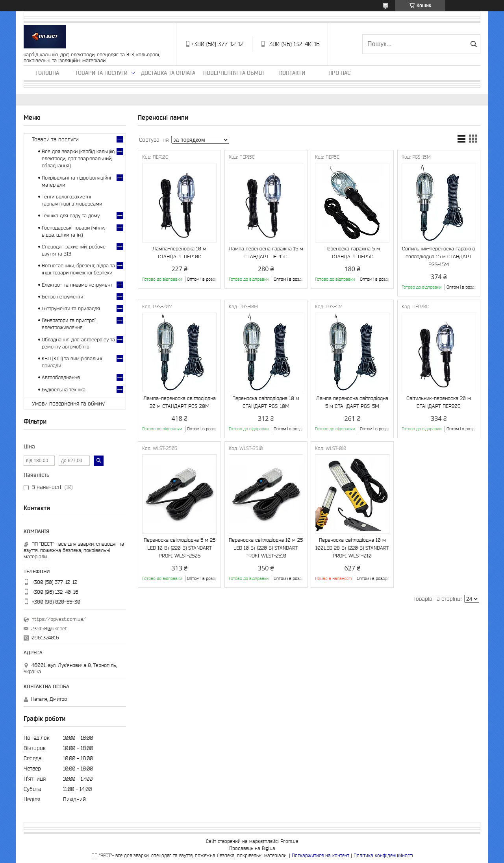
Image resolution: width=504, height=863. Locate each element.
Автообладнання (61, 377)
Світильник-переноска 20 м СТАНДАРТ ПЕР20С (439, 402)
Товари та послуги (101, 73)
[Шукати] (473, 44)
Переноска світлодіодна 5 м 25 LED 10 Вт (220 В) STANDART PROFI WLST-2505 (180, 548)
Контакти (292, 73)
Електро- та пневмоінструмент (77, 285)
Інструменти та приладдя (71, 308)
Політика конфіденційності (383, 855)
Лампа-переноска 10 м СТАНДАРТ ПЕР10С (179, 253)
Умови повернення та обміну (68, 404)
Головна (47, 73)
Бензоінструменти (62, 297)
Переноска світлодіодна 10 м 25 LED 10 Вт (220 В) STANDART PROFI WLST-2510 (266, 548)
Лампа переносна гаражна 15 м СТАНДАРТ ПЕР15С (266, 253)
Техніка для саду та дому (71, 216)
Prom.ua (289, 841)
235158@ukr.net (49, 629)
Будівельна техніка (64, 390)
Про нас (339, 73)
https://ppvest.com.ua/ (59, 619)
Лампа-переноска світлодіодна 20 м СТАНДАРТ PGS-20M (180, 402)
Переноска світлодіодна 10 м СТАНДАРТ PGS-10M (266, 402)
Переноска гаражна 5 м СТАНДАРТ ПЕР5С (352, 253)
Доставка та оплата (168, 73)
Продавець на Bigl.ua (252, 848)
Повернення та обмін (234, 73)
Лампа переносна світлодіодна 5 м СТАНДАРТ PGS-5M (352, 402)
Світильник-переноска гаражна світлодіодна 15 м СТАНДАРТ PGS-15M (439, 256)
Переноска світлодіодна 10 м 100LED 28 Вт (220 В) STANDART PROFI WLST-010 (352, 548)
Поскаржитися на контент (321, 855)
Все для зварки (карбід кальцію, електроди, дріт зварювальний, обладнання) (79, 158)
